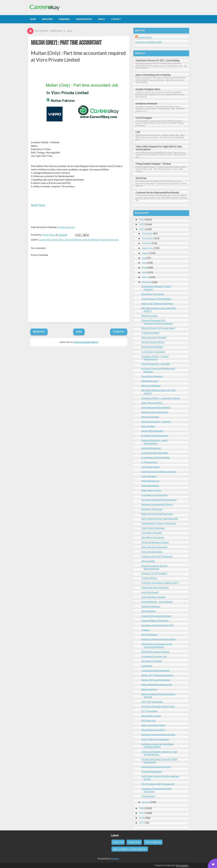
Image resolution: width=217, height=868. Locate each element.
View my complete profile (149, 42)
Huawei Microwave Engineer (156, 616)
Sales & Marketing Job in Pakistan (153, 75)
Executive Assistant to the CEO (157, 625)
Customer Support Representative (159, 500)
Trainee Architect (150, 333)
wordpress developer (146, 103)
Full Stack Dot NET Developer (157, 556)
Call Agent (147, 666)
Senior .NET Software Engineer (157, 303)
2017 (142, 823)
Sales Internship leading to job (157, 684)
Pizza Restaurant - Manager (156, 364)
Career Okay (57, 239)
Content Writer (149, 578)
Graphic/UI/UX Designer (154, 573)
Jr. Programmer (149, 462)
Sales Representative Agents (156, 407)
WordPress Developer (153, 294)
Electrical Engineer (151, 386)
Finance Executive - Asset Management (154, 442)
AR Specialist (148, 561)
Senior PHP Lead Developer (156, 680)
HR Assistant (148, 796)
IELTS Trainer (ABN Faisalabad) (158, 784)
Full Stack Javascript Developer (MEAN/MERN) (158, 745)
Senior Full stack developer (155, 739)
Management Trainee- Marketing (159, 523)
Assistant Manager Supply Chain (158, 706)
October (146, 243)
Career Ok (44, 239)
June (144, 263)
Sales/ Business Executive (154, 547)
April (145, 272)
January (146, 802)
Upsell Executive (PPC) (153, 730)
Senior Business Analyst (153, 597)
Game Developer (150, 486)
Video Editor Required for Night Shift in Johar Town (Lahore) (159, 148)
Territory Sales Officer (153, 342)
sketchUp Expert (150, 592)
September (148, 248)
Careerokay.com (66, 227)
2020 (142, 808)
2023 (142, 219)
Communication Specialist (155, 453)
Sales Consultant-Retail (153, 725)
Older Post (119, 332)
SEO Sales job (148, 720)
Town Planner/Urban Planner (156, 299)
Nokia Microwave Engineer (156, 651)
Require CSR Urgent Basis (155, 412)
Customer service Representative (158, 471)
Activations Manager (152, 347)
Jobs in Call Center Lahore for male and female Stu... (159, 753)
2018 (142, 818)
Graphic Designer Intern (148, 89)
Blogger (115, 858)
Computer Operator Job (154, 656)
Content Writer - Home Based (157, 601)
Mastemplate (182, 865)
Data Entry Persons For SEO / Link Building (157, 60)
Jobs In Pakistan (73, 239)
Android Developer (151, 448)
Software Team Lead (152, 509)
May (144, 267)
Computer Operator (152, 533)
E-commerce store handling (156, 457)
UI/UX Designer (144, 118)
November (148, 238)
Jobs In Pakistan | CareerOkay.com (100, 239)
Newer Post (39, 332)
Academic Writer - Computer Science (161, 398)
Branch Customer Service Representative (154, 567)
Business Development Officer (157, 504)
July (144, 258)
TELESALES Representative (156, 670)
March (145, 277)
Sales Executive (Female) (154, 337)
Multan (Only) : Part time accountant (66, 43)
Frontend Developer (152, 771)
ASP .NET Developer (152, 701)
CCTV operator (149, 711)
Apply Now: (38, 205)
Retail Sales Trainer (151, 716)
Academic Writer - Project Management (155, 358)
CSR (138, 132)
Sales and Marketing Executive (157, 514)
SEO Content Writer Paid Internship (160, 519)
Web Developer (150, 316)
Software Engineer (151, 606)
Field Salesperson (150, 481)
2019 (142, 813)
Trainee (145, 630)
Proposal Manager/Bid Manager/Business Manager (157, 322)
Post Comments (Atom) (86, 342)
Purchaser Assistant (152, 661)
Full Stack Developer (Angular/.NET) (160, 583)
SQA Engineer (149, 611)
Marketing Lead (150, 381)
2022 (142, 224)
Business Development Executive (158, 639)
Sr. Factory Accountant (153, 352)
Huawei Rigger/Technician (155, 620)
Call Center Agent (151, 467)
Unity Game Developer (153, 528)
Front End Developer (152, 552)
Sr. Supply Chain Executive (155, 436)
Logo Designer (149, 476)
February (147, 282)
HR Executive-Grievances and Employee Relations (157, 645)
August (146, 253)
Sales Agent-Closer (151, 490)
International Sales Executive (156, 767)
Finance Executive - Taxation (156, 421)
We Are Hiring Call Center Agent (158, 328)
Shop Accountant (150, 417)
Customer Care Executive (154, 495)
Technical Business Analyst (155, 542)
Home (79, 332)
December (147, 233)
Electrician (141, 178)
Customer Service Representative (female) (157, 192)
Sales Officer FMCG (152, 403)
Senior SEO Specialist (152, 431)
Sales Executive (149, 689)
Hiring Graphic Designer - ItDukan (153, 164)
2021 (142, 229)
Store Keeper (148, 426)
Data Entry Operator (152, 376)
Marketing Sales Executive (155, 587)
